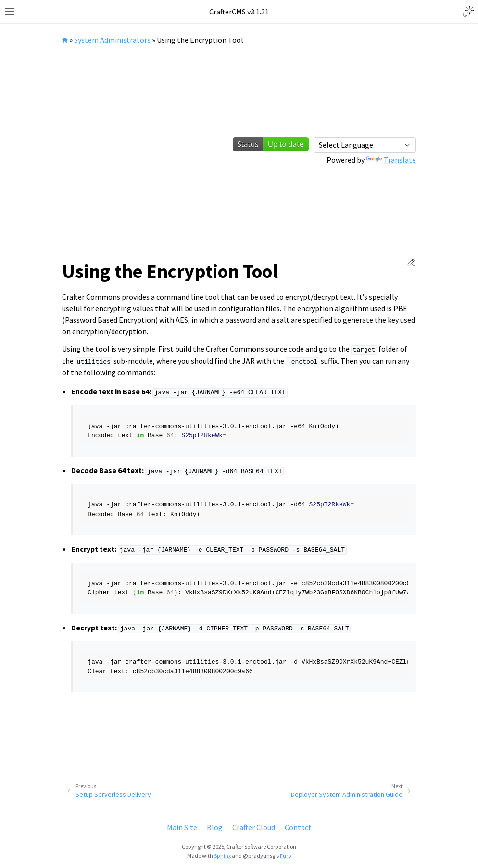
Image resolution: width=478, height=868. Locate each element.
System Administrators (112, 40)
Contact (298, 827)
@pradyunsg (259, 856)
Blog (215, 827)
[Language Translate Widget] (365, 145)
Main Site (182, 827)
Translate (391, 160)
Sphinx (222, 856)
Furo (285, 856)
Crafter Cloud (254, 827)
